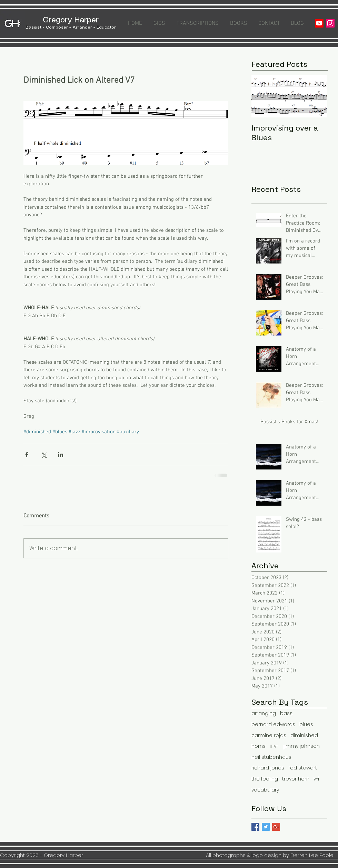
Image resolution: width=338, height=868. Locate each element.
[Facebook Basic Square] (255, 827)
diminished (304, 736)
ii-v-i (275, 746)
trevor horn (296, 779)
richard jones (268, 768)
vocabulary (265, 790)
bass (286, 714)
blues (306, 725)
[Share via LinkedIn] (61, 454)
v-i (316, 779)
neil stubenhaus (271, 757)
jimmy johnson (302, 746)
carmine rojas (269, 736)
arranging (264, 714)
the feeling (265, 779)
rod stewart (303, 768)
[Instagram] (330, 23)
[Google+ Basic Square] (276, 827)
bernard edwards (273, 725)
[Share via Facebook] (27, 454)
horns (259, 746)
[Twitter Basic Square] (266, 827)
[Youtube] (319, 23)
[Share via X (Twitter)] (44, 454)
